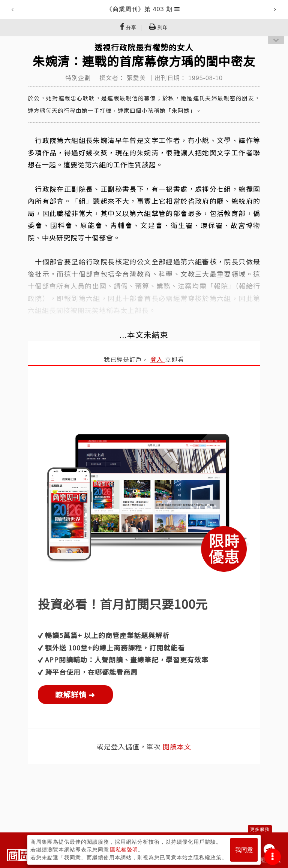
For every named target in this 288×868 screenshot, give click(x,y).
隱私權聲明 (124, 850)
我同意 (244, 850)
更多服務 (260, 829)
